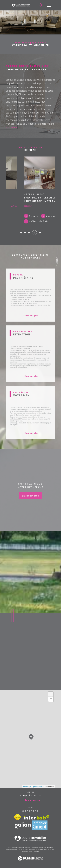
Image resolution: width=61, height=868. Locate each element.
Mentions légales (35, 846)
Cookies (36, 848)
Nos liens (51, 846)
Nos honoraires (12, 846)
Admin (44, 846)
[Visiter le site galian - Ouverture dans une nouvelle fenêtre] (23, 822)
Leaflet (26, 783)
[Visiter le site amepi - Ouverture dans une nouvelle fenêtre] (40, 822)
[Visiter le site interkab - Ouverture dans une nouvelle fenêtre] (36, 814)
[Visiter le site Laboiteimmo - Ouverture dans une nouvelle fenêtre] (30, 858)
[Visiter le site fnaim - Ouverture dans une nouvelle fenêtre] (17, 814)
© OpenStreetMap (37, 783)
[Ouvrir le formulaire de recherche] (41, 5)
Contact (57, 262)
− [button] (51, 696)
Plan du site (23, 846)
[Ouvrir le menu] (49, 5)
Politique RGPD (27, 848)
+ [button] (51, 691)
